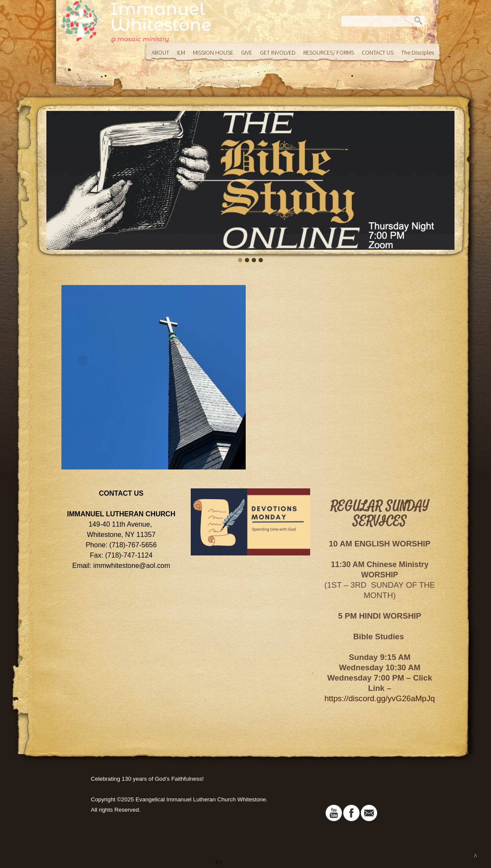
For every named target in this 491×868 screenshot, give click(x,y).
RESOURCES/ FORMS (329, 52)
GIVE (247, 52)
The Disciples (418, 52)
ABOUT (160, 52)
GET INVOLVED (278, 52)
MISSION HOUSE (213, 52)
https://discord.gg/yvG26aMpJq (380, 698)
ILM (181, 52)
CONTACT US (378, 52)
